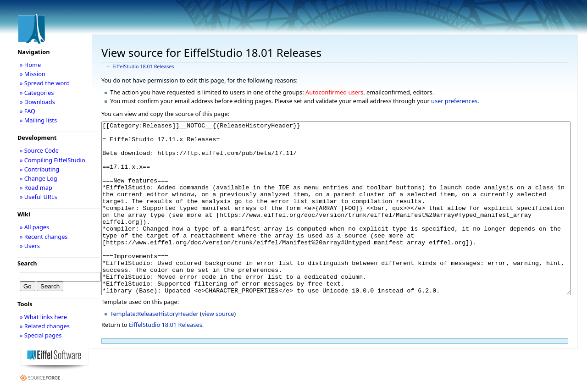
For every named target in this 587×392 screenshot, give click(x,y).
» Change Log (39, 178)
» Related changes (45, 326)
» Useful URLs (39, 197)
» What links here (43, 317)
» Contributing (39, 169)
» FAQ (28, 111)
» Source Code (39, 150)
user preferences (454, 101)
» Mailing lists (38, 120)
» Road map (36, 188)
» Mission (33, 74)
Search (27, 263)
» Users (30, 246)
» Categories (37, 93)
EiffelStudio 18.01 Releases (143, 66)
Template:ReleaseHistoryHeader (154, 348)
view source (218, 348)
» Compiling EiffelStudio (53, 160)
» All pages (34, 227)
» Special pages (41, 335)
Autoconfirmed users (334, 92)
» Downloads (37, 102)
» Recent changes (44, 237)
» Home (30, 65)
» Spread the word (45, 83)
